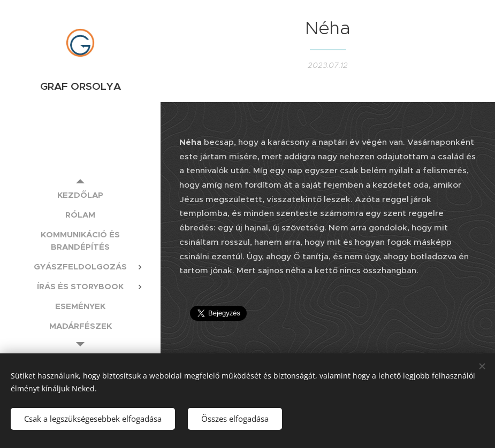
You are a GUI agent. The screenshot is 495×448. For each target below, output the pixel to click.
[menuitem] (80, 195)
